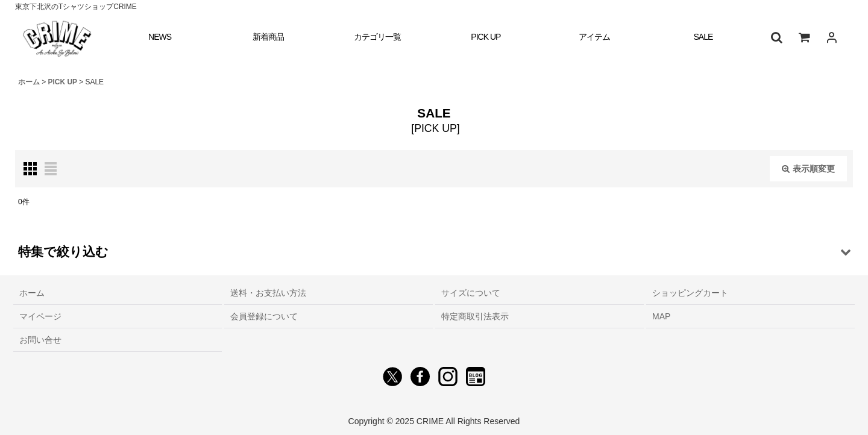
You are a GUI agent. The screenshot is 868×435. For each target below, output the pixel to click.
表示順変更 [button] (808, 169)
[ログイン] (832, 37)
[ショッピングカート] (804, 37)
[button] (776, 37)
